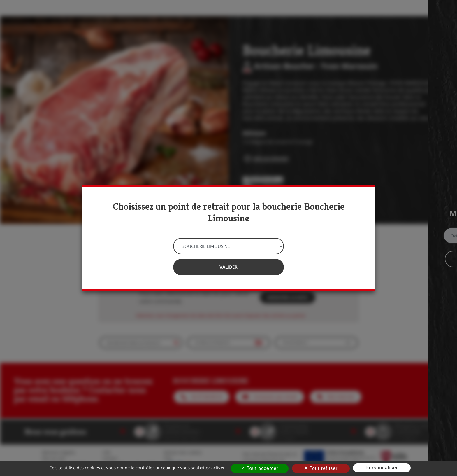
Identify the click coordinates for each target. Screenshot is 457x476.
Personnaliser (382, 468)
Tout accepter (260, 468)
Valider (228, 267)
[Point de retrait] (228, 246)
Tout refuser (321, 468)
